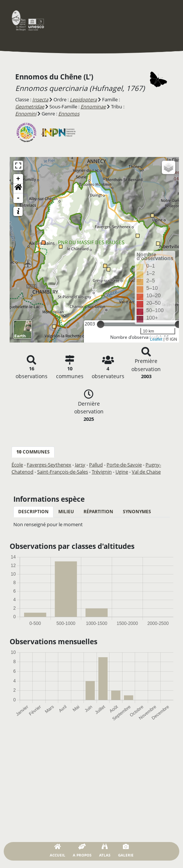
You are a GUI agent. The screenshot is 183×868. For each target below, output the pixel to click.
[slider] (101, 324)
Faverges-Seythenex (49, 465)
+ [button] (18, 179)
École (17, 465)
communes (33, 452)
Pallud (96, 465)
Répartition (98, 512)
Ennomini (26, 114)
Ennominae (93, 107)
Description (33, 512)
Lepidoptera (83, 99)
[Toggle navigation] (163, 20)
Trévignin (102, 472)
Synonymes (137, 512)
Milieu (66, 512)
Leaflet (156, 339)
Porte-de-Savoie (124, 465)
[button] (18, 189)
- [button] (18, 198)
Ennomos (69, 114)
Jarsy (80, 465)
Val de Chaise (146, 472)
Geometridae (30, 107)
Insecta (40, 99)
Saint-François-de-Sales (63, 472)
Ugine (122, 472)
